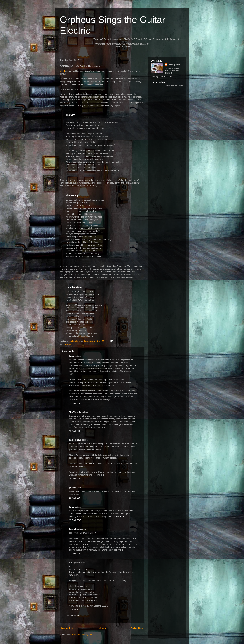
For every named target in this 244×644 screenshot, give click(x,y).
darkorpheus (75, 440)
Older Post (137, 628)
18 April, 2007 (75, 403)
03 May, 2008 (75, 610)
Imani (62, 71)
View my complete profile (162, 76)
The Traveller (75, 412)
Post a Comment (74, 616)
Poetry (68, 344)
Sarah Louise (75, 529)
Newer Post (67, 628)
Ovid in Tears (118, 516)
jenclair (73, 488)
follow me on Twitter (175, 86)
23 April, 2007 (75, 554)
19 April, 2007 (75, 520)
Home (102, 628)
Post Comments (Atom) (83, 635)
